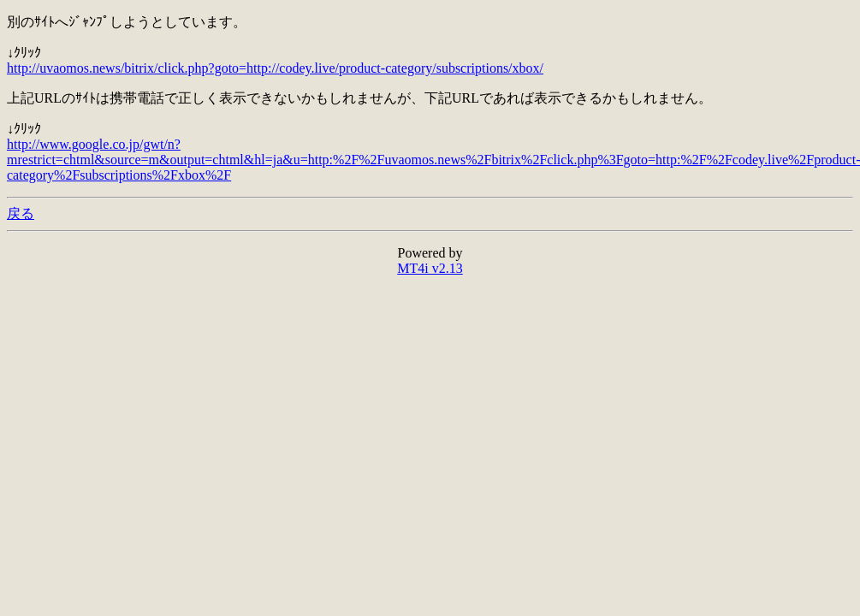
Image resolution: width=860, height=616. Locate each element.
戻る (21, 213)
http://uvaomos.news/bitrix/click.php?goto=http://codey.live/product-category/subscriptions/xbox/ (275, 68)
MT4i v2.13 (430, 268)
